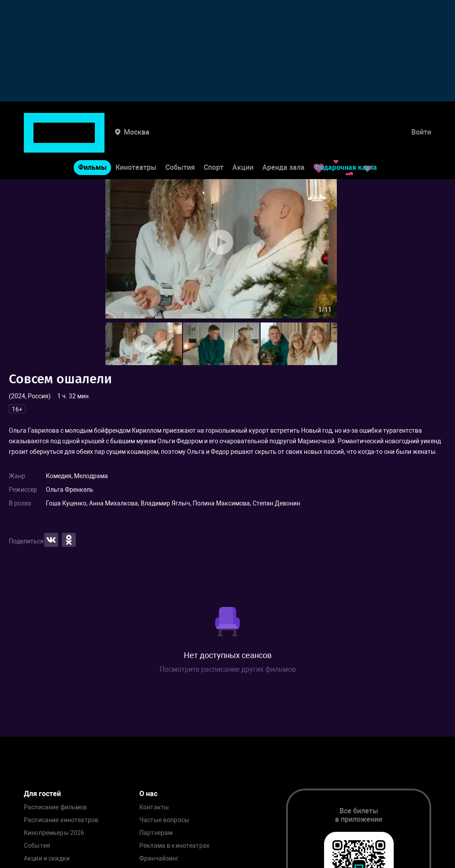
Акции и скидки (47, 859)
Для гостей (42, 794)
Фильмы (92, 140)
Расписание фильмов (56, 807)
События (180, 140)
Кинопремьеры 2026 (54, 833)
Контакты (154, 807)
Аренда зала (283, 140)
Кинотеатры (136, 140)
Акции (243, 140)
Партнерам (156, 833)
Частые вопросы (164, 820)
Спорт (214, 140)
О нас (148, 794)
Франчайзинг (159, 859)
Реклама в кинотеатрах (174, 846)
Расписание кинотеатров (61, 820)
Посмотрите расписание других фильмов (228, 669)
